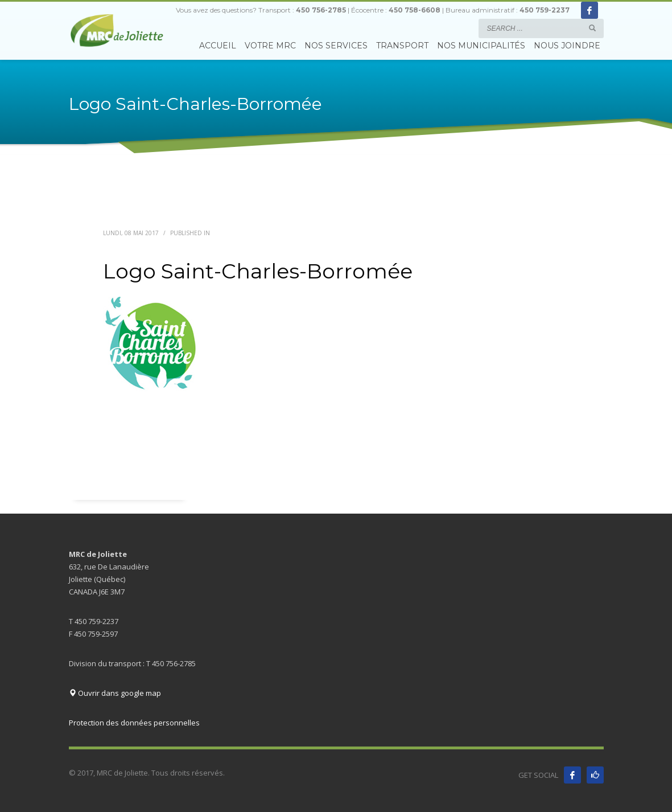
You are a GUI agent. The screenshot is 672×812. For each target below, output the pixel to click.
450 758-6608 (415, 10)
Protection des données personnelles (134, 723)
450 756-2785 (321, 10)
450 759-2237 (545, 10)
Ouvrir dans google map (115, 693)
